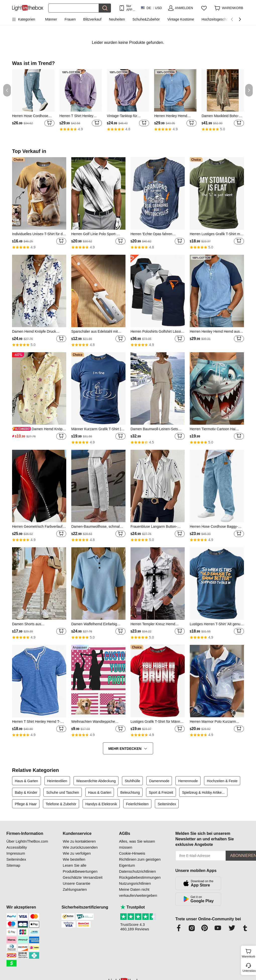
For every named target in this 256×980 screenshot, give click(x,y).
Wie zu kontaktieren (79, 841)
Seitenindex (167, 804)
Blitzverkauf (92, 19)
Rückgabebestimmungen (140, 877)
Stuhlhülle (133, 781)
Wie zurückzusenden (80, 847)
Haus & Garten (26, 781)
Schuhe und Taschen (63, 792)
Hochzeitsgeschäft (216, 19)
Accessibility (17, 847)
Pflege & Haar (26, 804)
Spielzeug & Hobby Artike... (203, 792)
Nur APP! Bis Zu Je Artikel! (131, 8)
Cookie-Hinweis (132, 853)
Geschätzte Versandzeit (83, 877)
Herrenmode (188, 781)
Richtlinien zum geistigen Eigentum (140, 862)
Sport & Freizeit (161, 792)
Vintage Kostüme (181, 19)
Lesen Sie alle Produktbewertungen (80, 868)
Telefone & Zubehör (61, 804)
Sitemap (13, 865)
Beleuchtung (130, 792)
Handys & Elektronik (101, 804)
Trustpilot (133, 907)
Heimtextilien (57, 781)
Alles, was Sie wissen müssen (137, 844)
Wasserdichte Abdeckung (96, 781)
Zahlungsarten (75, 889)
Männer (51, 19)
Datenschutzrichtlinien (137, 871)
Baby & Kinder (26, 792)
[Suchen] (74, 8)
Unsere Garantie (77, 883)
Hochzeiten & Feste (222, 781)
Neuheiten (117, 19)
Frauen (70, 19)
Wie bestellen (74, 859)
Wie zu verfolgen (77, 853)
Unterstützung (249, 971)
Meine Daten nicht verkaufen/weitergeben (138, 892)
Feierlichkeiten (137, 804)
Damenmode (159, 781)
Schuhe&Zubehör (146, 19)
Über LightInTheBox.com (27, 841)
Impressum (16, 853)
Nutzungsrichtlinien (135, 883)
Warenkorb (248, 953)
